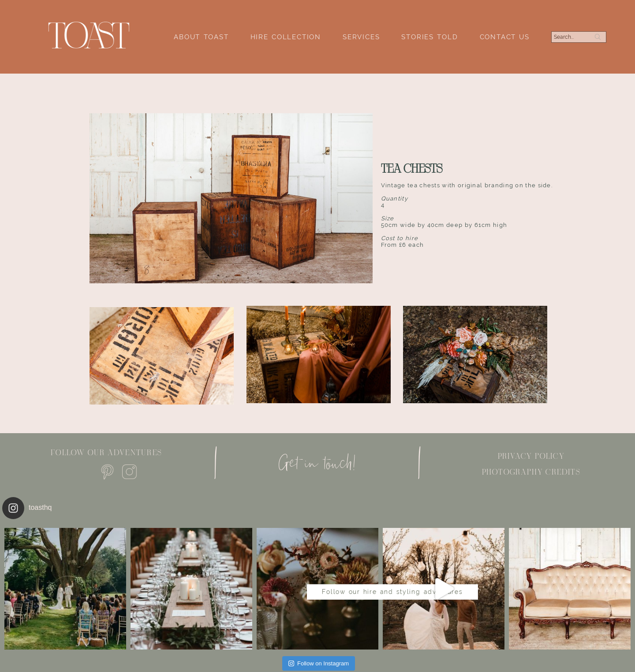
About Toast (201, 37)
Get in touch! (317, 463)
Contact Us (505, 37)
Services (361, 37)
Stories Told (430, 37)
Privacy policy (531, 456)
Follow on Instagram (319, 663)
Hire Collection (286, 37)
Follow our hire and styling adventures (318, 585)
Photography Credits (531, 472)
